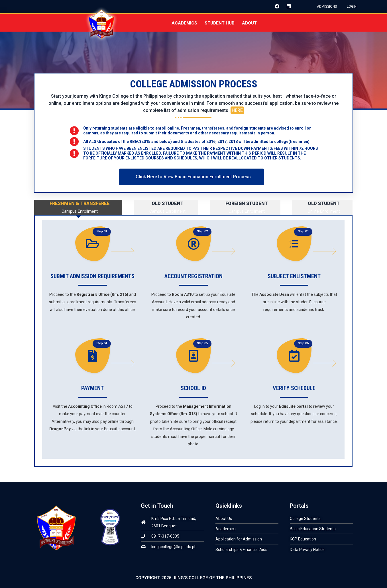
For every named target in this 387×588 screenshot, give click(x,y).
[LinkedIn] (286, 7)
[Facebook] (275, 7)
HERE (237, 111)
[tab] (78, 208)
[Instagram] (298, 7)
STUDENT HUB (220, 23)
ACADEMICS (184, 23)
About (249, 23)
